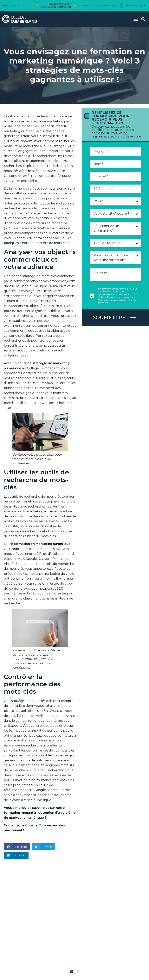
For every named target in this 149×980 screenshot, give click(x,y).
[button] (136, 19)
